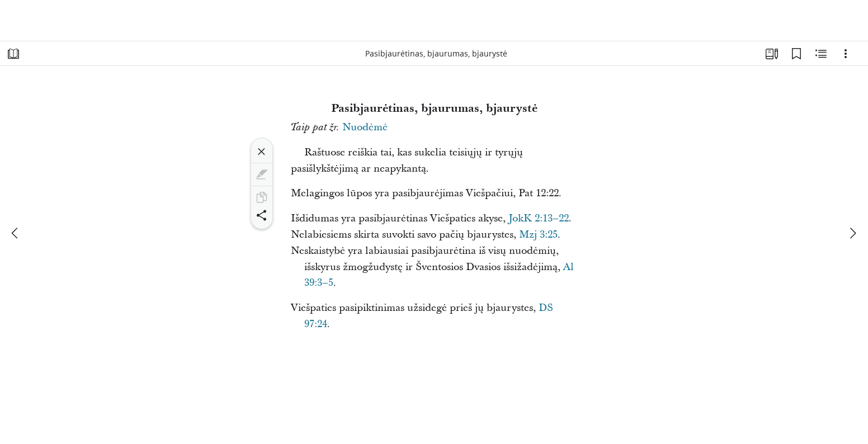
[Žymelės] (796, 54)
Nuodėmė (365, 127)
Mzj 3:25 (538, 235)
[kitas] (852, 233)
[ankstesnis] (16, 233)
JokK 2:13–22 (539, 218)
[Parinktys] (846, 54)
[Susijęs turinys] (821, 54)
